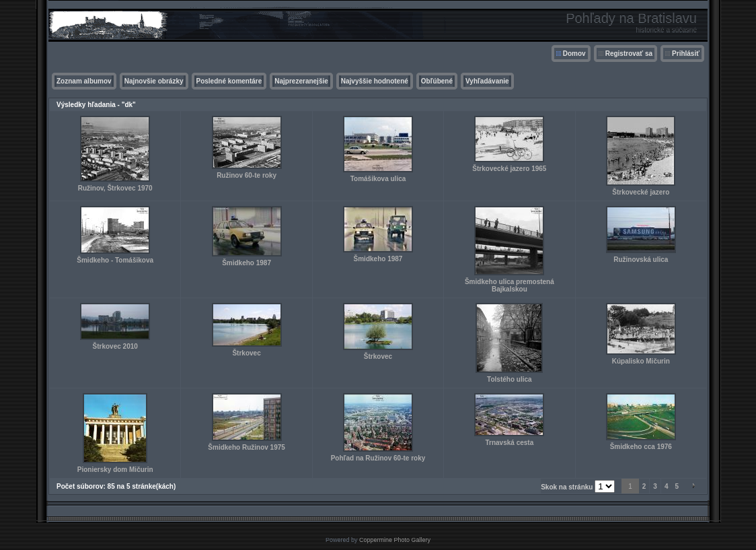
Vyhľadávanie (487, 81)
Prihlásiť (686, 54)
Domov (574, 54)
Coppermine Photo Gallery (395, 540)
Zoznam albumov (84, 81)
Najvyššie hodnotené (375, 81)
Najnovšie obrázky (154, 81)
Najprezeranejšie (301, 81)
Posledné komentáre (229, 81)
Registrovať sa (629, 54)
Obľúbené (437, 81)
